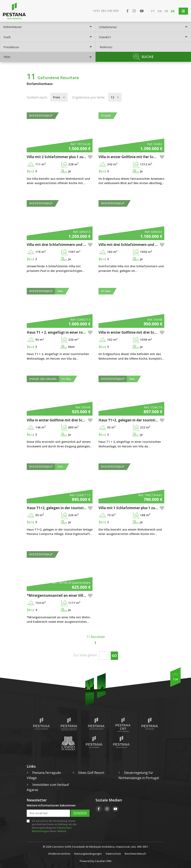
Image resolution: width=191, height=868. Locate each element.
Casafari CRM (103, 861)
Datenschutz (113, 854)
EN (160, 11)
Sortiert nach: (37, 97)
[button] (90, 157)
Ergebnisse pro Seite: (89, 97)
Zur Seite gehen (85, 655)
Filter (48, 57)
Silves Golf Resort (88, 773)
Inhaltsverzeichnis (59, 854)
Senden (80, 813)
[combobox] (48, 27)
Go (114, 656)
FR (166, 11)
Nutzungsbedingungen (88, 854)
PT (153, 11)
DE (173, 11)
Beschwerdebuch (135, 854)
